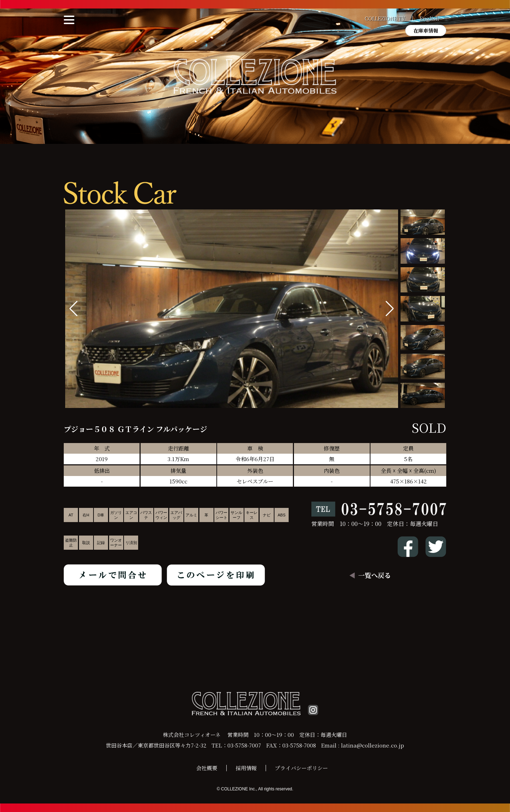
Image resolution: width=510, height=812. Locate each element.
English (429, 18)
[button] (390, 309)
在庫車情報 (426, 30)
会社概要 (207, 768)
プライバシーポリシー (301, 768)
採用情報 (246, 768)
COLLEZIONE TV (385, 18)
